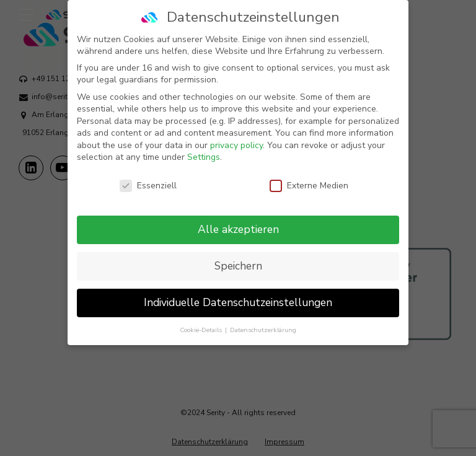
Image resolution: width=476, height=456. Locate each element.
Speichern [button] (238, 256)
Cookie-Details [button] (202, 320)
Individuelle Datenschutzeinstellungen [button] (238, 292)
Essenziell (148, 176)
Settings (204, 147)
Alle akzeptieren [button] (238, 219)
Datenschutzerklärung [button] (263, 320)
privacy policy (236, 135)
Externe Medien (309, 176)
